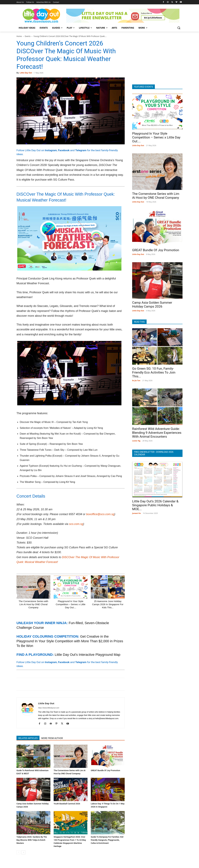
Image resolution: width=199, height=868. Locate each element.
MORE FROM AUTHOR (52, 738)
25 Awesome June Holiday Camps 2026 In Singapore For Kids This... (108, 604)
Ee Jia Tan (136, 380)
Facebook (64, 150)
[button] (179, 28)
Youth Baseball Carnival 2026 (67, 804)
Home (19, 36)
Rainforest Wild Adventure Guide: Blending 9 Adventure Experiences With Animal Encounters (157, 433)
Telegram (81, 150)
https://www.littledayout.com (49, 708)
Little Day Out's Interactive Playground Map (88, 655)
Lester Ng (136, 441)
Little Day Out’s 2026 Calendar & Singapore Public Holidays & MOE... (155, 505)
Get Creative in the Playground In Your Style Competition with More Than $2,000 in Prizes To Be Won (70, 641)
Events (28, 36)
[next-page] (23, 852)
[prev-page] (18, 852)
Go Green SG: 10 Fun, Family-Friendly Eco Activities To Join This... (154, 372)
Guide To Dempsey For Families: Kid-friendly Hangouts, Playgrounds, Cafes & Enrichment (107, 840)
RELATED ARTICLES (28, 738)
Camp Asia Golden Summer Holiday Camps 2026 (152, 305)
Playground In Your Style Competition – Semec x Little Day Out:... (71, 604)
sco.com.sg (76, 524)
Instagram (51, 150)
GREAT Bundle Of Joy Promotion (105, 770)
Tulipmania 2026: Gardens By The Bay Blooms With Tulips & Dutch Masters (32, 840)
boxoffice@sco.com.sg (100, 514)
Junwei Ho (136, 513)
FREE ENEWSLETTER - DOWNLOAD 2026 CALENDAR (154, 453)
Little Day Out (26, 73)
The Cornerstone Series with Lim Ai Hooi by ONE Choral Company (33, 604)
